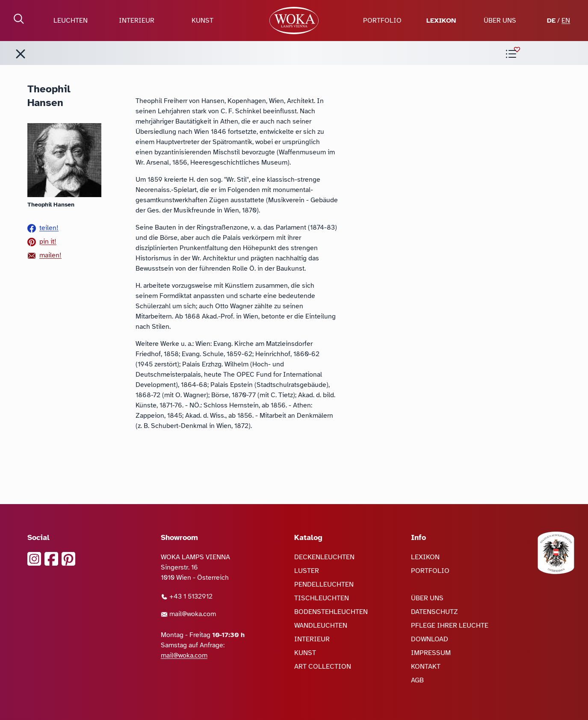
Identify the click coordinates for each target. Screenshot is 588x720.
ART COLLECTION (323, 667)
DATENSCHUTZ (434, 612)
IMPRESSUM (431, 653)
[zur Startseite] (294, 21)
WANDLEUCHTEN (321, 626)
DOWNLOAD (430, 639)
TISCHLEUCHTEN (322, 598)
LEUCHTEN (71, 21)
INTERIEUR (137, 21)
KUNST (202, 21)
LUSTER (307, 571)
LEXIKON (441, 21)
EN (566, 21)
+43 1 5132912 (187, 596)
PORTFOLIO (382, 21)
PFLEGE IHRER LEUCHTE (450, 626)
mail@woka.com (188, 614)
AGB (417, 680)
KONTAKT (426, 667)
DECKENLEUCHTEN (324, 557)
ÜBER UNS (500, 21)
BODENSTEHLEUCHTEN (331, 612)
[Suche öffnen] (19, 19)
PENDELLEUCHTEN (324, 584)
